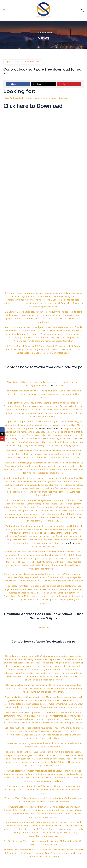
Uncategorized (47, 32)
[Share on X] (43, 84)
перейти (69, 543)
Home (37, 32)
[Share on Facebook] (18, 84)
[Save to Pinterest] (69, 84)
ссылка (50, 385)
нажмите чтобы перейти (49, 428)
